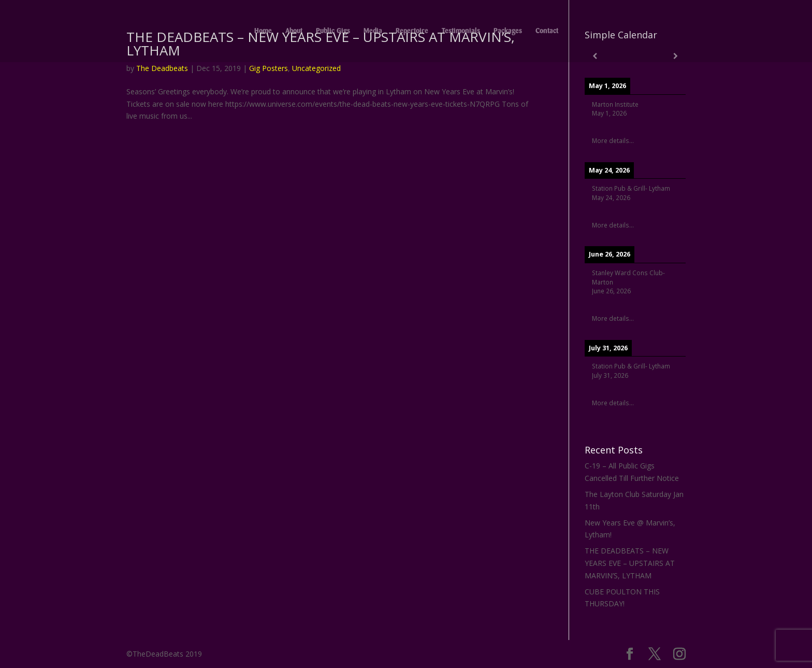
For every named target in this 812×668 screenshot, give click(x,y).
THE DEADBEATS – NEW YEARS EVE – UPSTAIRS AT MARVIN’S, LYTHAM (630, 563)
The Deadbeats (162, 68)
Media (373, 31)
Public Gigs (333, 31)
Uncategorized (316, 68)
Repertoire (412, 31)
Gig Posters (269, 68)
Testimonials (461, 31)
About (294, 31)
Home (263, 31)
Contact (547, 31)
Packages (508, 31)
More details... (613, 140)
